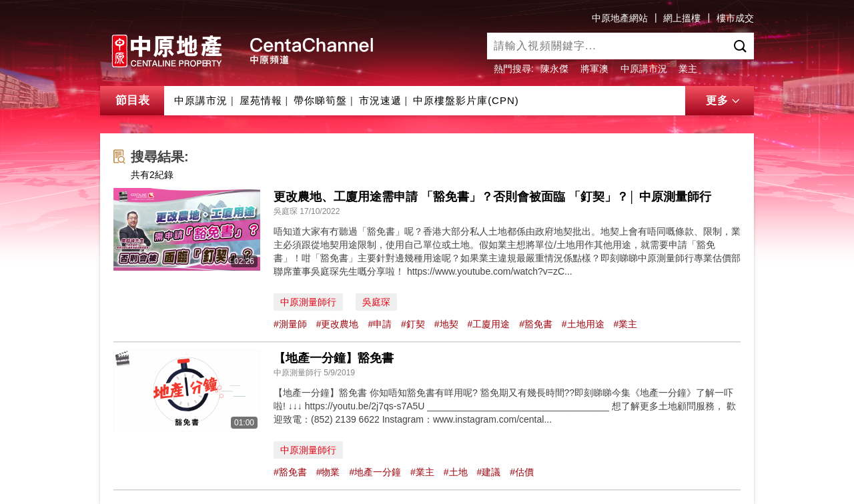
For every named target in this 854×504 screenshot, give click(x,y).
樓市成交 (735, 18)
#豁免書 (536, 324)
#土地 (456, 472)
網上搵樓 (682, 18)
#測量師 (290, 324)
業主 (688, 69)
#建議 (488, 472)
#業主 (626, 324)
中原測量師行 (308, 302)
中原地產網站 (620, 18)
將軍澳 (594, 69)
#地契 (446, 324)
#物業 (328, 472)
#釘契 (413, 324)
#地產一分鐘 (375, 472)
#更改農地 (338, 324)
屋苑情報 (261, 100)
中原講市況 (644, 69)
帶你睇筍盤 (320, 100)
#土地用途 (583, 324)
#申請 (380, 324)
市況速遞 (380, 100)
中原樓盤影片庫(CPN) (466, 100)
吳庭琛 (376, 302)
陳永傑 (554, 69)
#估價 (522, 472)
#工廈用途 (488, 324)
